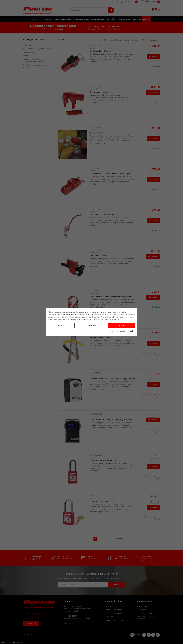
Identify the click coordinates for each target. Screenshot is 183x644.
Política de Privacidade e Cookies (122, 331)
